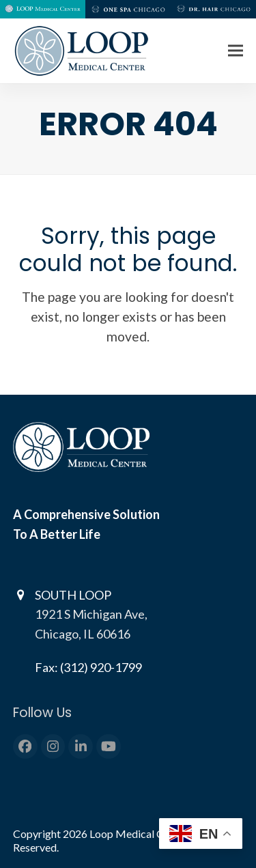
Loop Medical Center (140, 834)
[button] (236, 51)
